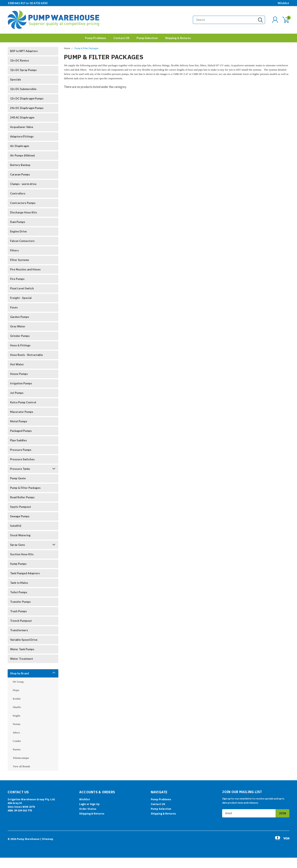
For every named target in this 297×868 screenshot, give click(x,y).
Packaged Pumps (21, 431)
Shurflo (17, 707)
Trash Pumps (18, 611)
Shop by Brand (19, 673)
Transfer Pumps (20, 602)
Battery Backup (20, 165)
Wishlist (283, 3)
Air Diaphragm (19, 146)
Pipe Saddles (18, 440)
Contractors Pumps (23, 203)
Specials (16, 79)
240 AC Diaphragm (22, 117)
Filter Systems (20, 260)
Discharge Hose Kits (24, 212)
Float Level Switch (22, 288)
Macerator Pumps (22, 412)
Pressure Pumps (21, 450)
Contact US (121, 38)
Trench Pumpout (21, 621)
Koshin (17, 699)
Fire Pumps (17, 279)
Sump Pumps (18, 564)
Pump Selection (147, 38)
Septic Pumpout (21, 507)
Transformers (19, 630)
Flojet (16, 690)
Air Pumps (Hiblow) (22, 155)
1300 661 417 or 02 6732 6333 (28, 3)
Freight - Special (21, 298)
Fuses (14, 307)
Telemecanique (21, 758)
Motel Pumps (19, 421)
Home (67, 48)
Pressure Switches (22, 459)
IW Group (18, 682)
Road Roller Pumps (22, 497)
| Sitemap (47, 839)
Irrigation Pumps (21, 383)
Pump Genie (18, 478)
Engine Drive (18, 231)
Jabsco (16, 732)
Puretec (17, 749)
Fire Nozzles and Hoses (25, 269)
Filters (14, 250)
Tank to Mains (19, 583)
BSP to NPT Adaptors (24, 51)
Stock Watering (20, 535)
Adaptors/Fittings (22, 136)
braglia (16, 716)
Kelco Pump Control (23, 402)
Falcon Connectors (22, 241)
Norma (16, 724)
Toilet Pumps (19, 592)
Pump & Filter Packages (25, 488)
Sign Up (95, 804)
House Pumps (19, 374)
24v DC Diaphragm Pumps (27, 108)
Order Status (88, 809)
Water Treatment (22, 659)
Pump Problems (96, 38)
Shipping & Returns (178, 38)
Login (83, 804)
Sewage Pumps (20, 516)
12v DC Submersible (23, 89)
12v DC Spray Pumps (23, 70)
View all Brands (21, 766)
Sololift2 (16, 526)
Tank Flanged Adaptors (25, 573)
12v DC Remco (19, 60)
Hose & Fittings (20, 345)
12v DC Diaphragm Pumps (27, 98)
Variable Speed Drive (24, 640)
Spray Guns (18, 545)
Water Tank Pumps (22, 649)
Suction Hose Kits (22, 554)
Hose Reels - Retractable (27, 355)
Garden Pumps (20, 317)
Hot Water (17, 364)
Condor (17, 741)
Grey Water (18, 326)
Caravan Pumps (20, 174)
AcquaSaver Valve (22, 127)
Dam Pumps (18, 222)
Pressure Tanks (20, 469)
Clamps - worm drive (23, 184)
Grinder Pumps (20, 336)
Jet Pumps (17, 393)
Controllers (18, 193)
